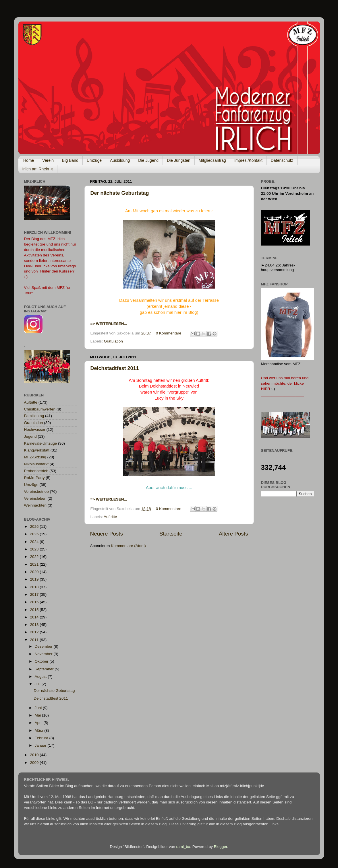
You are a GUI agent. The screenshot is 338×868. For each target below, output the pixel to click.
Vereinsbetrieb (36, 492)
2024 (35, 542)
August (41, 677)
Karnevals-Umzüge (41, 443)
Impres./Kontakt (248, 160)
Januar (41, 745)
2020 (35, 572)
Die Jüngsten (179, 160)
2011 (35, 640)
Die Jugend (148, 160)
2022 (35, 557)
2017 (35, 594)
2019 (35, 579)
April (39, 723)
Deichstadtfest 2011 (115, 368)
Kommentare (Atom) (128, 546)
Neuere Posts (107, 534)
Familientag (34, 416)
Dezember (44, 646)
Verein (48, 160)
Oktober (42, 661)
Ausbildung (120, 160)
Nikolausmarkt (36, 464)
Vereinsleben (35, 498)
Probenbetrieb (36, 471)
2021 (35, 564)
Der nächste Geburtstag (120, 193)
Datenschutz (282, 160)
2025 (35, 534)
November (44, 654)
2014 (35, 617)
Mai (38, 715)
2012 (35, 632)
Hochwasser (35, 430)
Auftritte (110, 517)
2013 (35, 625)
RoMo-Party (34, 478)
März (40, 730)
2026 (35, 527)
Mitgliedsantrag (212, 160)
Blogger (221, 847)
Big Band (70, 160)
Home (29, 160)
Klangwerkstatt (37, 450)
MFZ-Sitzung (35, 457)
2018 (35, 587)
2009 (35, 763)
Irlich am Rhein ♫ (38, 169)
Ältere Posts (233, 534)
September (45, 669)
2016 (35, 602)
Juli (38, 684)
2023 (35, 549)
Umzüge (94, 160)
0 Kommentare (169, 333)
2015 (35, 610)
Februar (42, 738)
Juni (39, 708)
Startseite (171, 534)
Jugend (30, 436)
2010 (35, 755)
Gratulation (113, 341)
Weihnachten (35, 505)
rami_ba (183, 847)
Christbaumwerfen (40, 409)
